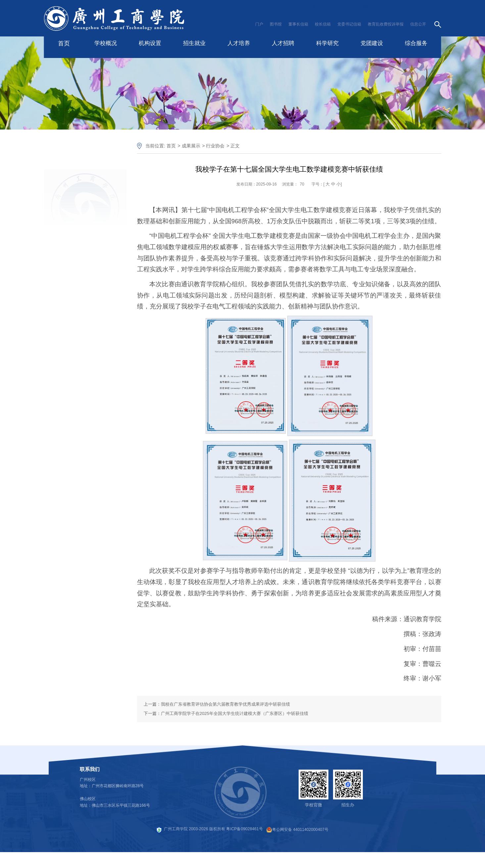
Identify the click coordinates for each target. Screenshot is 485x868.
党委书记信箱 (349, 24)
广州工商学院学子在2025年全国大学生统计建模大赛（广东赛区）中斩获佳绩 (235, 713)
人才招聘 (283, 43)
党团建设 (372, 43)
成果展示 (191, 146)
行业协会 (215, 146)
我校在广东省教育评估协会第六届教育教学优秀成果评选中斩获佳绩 (225, 704)
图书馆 (276, 24)
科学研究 (327, 43)
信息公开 (418, 24)
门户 (259, 24)
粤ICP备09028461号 (244, 829)
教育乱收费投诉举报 (386, 24)
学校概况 (106, 43)
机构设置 (150, 43)
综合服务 (416, 43)
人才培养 (239, 43)
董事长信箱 (298, 24)
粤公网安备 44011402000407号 (297, 830)
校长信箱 (323, 24)
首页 (64, 43)
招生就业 (194, 43)
